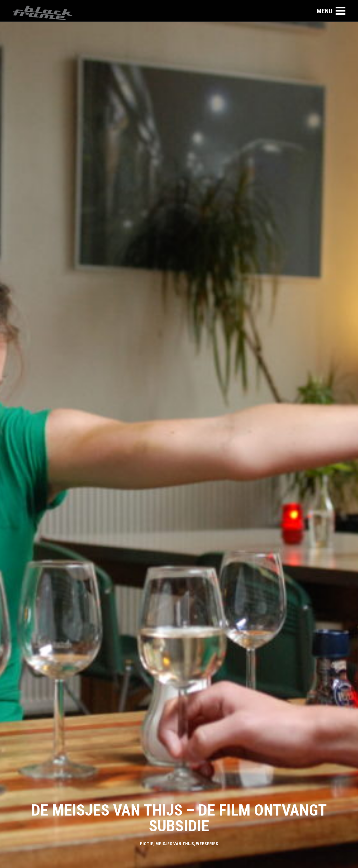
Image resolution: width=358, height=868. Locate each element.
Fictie (147, 844)
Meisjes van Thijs (175, 844)
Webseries (207, 844)
